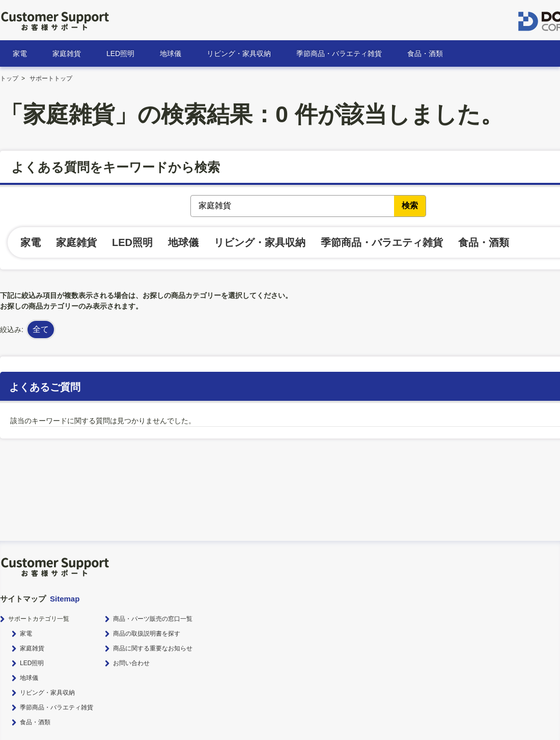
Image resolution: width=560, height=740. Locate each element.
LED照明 (120, 53)
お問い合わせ (131, 663)
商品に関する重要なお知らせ (153, 648)
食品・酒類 (425, 53)
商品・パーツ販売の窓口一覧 (153, 619)
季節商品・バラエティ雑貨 (339, 53)
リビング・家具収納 (239, 53)
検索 (410, 205)
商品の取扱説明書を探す (147, 634)
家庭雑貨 (67, 53)
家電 (20, 53)
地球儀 (171, 53)
